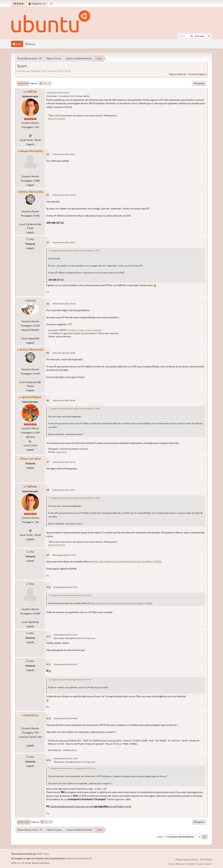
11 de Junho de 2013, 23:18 (58, 93)
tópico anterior (178, 74)
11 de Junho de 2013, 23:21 (64, 154)
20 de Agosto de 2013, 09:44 (66, 718)
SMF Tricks (43, 854)
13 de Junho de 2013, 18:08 (64, 353)
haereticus (31, 715)
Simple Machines (41, 863)
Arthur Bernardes (31, 192)
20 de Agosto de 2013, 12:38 (66, 758)
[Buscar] (192, 36)
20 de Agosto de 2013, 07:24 (66, 587)
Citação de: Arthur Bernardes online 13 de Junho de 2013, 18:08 (75, 408)
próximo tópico (197, 74)
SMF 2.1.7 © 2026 (21, 863)
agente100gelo (31, 397)
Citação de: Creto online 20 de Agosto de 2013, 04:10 (71, 595)
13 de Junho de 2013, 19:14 (64, 462)
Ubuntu (70, 858)
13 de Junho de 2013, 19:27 (64, 490)
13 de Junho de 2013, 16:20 (64, 304)
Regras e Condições (185, 864)
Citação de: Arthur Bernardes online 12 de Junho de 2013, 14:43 (75, 251)
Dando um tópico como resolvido (85, 330)
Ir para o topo (24, 822)
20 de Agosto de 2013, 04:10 (64, 555)
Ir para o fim (23, 83)
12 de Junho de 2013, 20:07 (64, 242)
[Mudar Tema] (51, 4)
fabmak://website (57, 119)
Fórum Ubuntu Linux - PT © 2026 (194, 859)
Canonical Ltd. (85, 858)
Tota (31, 584)
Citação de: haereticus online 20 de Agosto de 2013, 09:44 (73, 768)
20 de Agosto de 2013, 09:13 (66, 664)
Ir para (160, 837)
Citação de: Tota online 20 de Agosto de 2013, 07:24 (71, 680)
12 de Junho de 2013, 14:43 (64, 195)
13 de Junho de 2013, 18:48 (64, 400)
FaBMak (31, 91)
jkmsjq (31, 300)
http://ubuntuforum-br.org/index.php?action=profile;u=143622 (127, 561)
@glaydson (62, 452)
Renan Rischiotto (31, 151)
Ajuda (171, 864)
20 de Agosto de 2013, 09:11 (66, 635)
